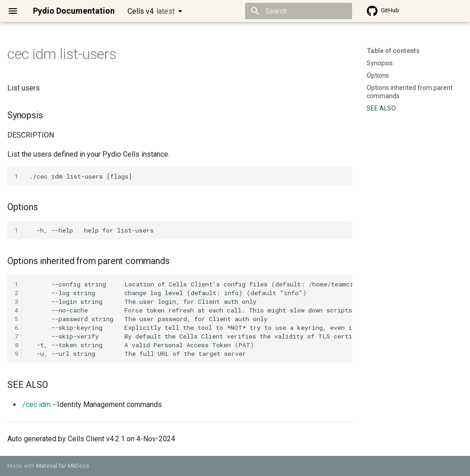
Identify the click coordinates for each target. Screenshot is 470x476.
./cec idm (36, 405)
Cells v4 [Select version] (151, 11)
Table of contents (393, 51)
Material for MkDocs (63, 466)
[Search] (299, 11)
